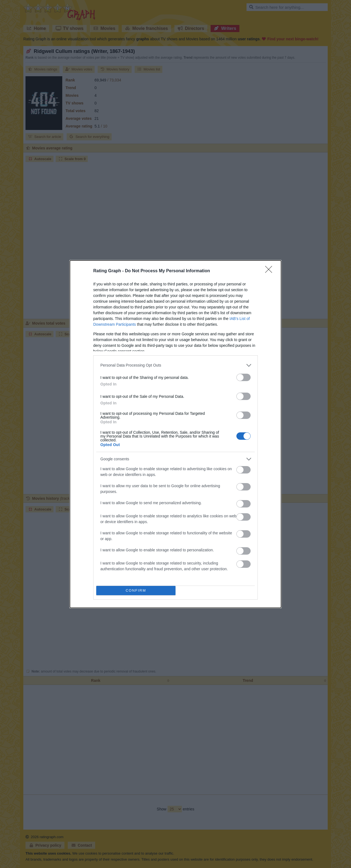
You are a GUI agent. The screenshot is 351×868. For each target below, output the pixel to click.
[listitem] (175, 365)
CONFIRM (136, 590)
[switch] (244, 377)
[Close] (270, 271)
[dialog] (175, 434)
